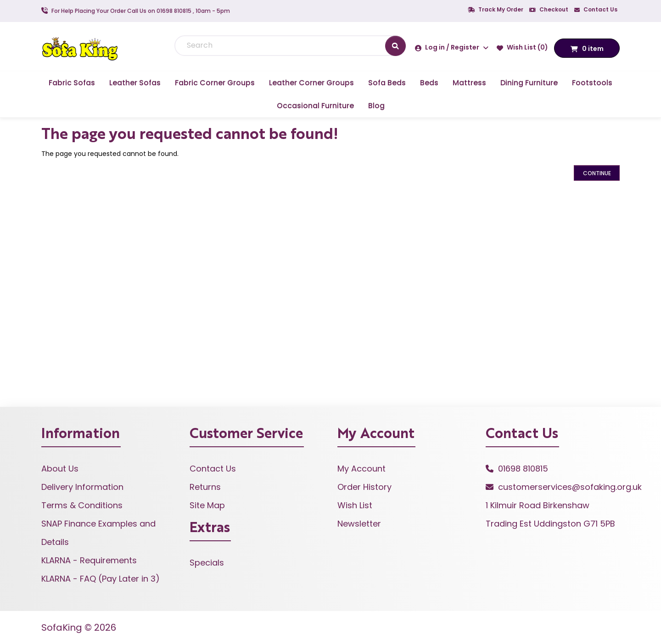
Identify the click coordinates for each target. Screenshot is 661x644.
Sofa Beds (387, 83)
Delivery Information (82, 487)
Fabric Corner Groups (215, 83)
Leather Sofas (135, 83)
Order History (364, 487)
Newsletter (359, 524)
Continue (597, 173)
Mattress (469, 83)
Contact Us (596, 9)
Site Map (207, 505)
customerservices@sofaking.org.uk (570, 487)
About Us (60, 469)
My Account (361, 469)
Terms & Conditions (82, 505)
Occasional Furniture (315, 106)
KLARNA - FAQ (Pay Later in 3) (101, 579)
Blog (376, 106)
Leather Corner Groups (311, 83)
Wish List (355, 505)
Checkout (549, 9)
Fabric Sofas (72, 83)
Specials (207, 563)
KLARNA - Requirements (89, 560)
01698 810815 (523, 469)
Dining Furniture (529, 83)
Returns (205, 487)
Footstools (592, 83)
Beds (429, 83)
